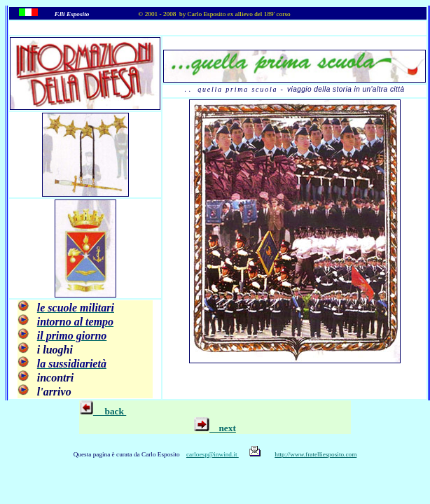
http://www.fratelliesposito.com (315, 454)
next (215, 428)
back (110, 411)
